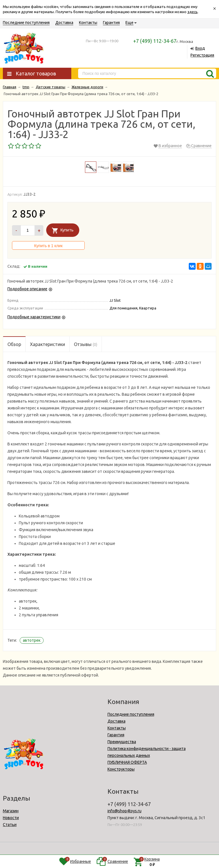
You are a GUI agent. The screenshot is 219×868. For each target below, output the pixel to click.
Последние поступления (26, 23)
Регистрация (202, 55)
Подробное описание (27, 289)
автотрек (32, 640)
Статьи (10, 825)
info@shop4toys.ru (124, 811)
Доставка (64, 23)
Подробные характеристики (34, 317)
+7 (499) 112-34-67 (155, 41)
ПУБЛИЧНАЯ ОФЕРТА (127, 762)
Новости (11, 818)
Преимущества (122, 742)
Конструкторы (121, 769)
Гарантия (111, 23)
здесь (192, 12)
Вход (200, 48)
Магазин (11, 811)
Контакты (88, 23)
